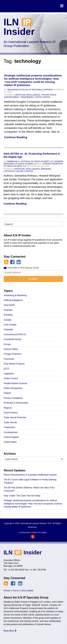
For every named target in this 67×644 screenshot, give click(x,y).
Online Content (25, 171)
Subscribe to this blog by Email (21, 268)
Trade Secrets (10, 422)
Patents (7, 393)
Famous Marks (11, 349)
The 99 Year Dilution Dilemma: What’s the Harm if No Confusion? (29, 489)
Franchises (9, 359)
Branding (8, 315)
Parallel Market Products (15, 383)
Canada (8, 320)
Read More (10, 631)
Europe (7, 344)
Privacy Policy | (12, 591)
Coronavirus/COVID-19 (15, 334)
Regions (8, 408)
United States (43, 97)
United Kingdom (11, 437)
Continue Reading (16, 137)
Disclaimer (27, 591)
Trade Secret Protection (15, 417)
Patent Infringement (13, 388)
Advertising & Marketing (15, 295)
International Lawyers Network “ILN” (18, 6)
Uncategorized (11, 432)
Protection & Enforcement (16, 403)
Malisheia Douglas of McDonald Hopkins (30, 90)
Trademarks (9, 427)
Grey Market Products (14, 364)
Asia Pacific (9, 305)
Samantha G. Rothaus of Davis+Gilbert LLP (30, 161)
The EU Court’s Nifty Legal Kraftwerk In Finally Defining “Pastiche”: (30, 481)
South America (11, 413)
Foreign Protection (13, 354)
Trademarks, (27, 97)
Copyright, (10, 171)
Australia (8, 310)
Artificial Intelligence (13, 300)
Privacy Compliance (13, 398)
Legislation (9, 374)
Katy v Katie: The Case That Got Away (22, 496)
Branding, (46, 169)
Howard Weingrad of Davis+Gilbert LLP (33, 163)
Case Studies (10, 325)
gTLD (6, 369)
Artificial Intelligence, (28, 95)
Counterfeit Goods (12, 339)
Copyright (8, 329)
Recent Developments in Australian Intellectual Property (30, 475)
